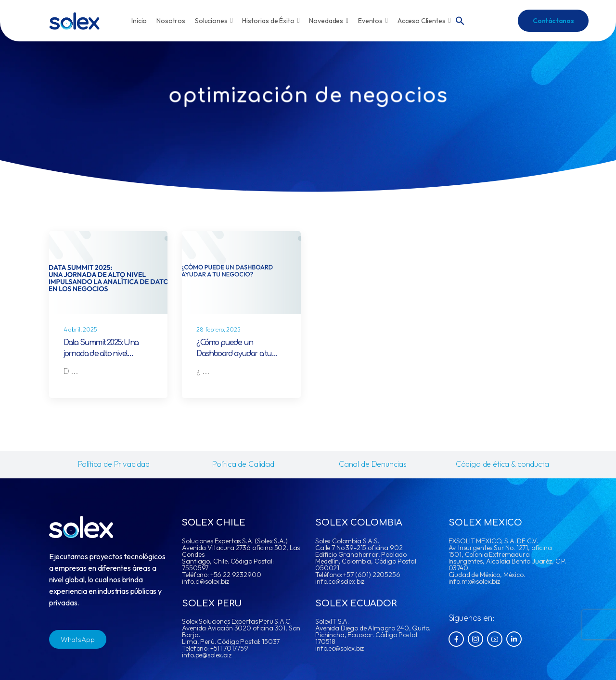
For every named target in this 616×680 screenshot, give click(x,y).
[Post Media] (109, 273)
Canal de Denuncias (373, 464)
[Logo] (74, 21)
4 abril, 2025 (80, 329)
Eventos (373, 21)
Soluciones (214, 21)
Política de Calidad (243, 464)
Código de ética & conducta (502, 464)
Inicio (139, 21)
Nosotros (171, 21)
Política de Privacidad (114, 464)
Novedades (329, 21)
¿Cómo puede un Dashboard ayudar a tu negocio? (234, 354)
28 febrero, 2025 (218, 329)
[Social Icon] (456, 639)
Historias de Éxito (271, 21)
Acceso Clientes (424, 21)
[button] (460, 20)
